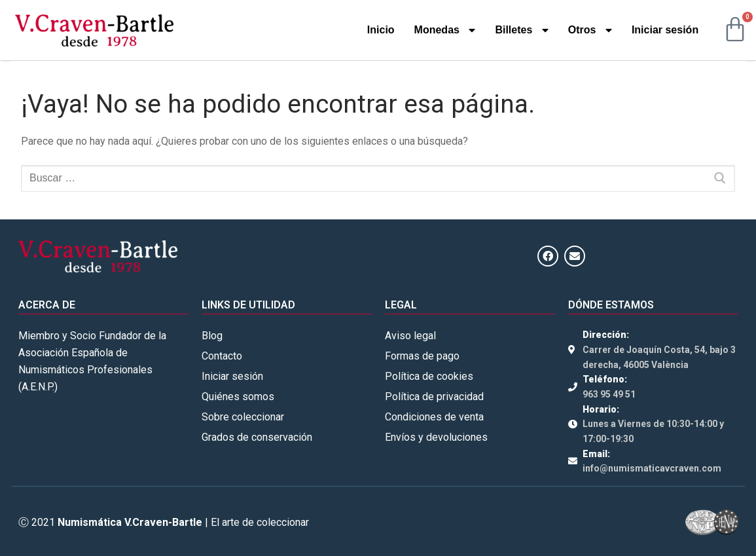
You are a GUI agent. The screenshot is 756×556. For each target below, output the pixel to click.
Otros (590, 30)
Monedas (445, 30)
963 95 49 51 (609, 394)
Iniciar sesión (665, 30)
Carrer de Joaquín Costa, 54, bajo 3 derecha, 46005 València (659, 357)
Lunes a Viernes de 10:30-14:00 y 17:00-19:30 (653, 431)
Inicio (381, 30)
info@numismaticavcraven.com (652, 468)
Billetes (521, 30)
